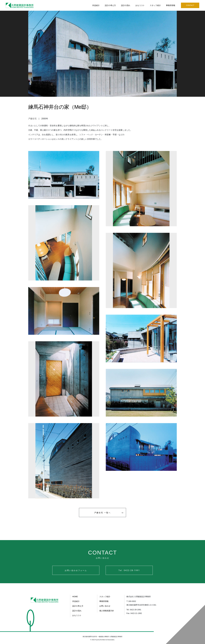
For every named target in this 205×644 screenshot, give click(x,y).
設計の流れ (126, 5)
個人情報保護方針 (107, 611)
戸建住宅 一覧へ (109, 513)
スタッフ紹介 (155, 5)
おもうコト (140, 5)
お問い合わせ (105, 606)
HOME (75, 597)
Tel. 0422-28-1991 (129, 570)
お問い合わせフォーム (76, 570)
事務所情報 (171, 5)
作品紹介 (96, 5)
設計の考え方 (110, 5)
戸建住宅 (32, 119)
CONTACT (190, 5)
